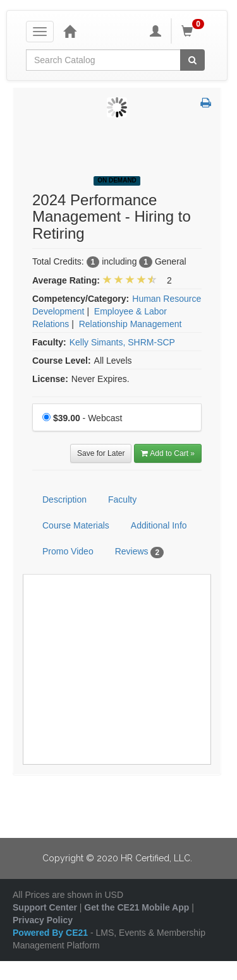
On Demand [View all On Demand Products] (117, 180)
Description (64, 499)
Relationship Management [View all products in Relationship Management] (131, 324)
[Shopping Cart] (195, 31)
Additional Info (159, 525)
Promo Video (68, 551)
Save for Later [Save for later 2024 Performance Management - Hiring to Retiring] (101, 453)
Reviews (139, 552)
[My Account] (155, 31)
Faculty (122, 499)
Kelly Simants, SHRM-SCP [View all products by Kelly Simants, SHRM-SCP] (122, 342)
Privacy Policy (43, 920)
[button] (206, 104)
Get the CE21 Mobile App (137, 907)
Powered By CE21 (52, 933)
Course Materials (76, 525)
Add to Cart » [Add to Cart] (168, 453)
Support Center (45, 907)
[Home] (70, 31)
